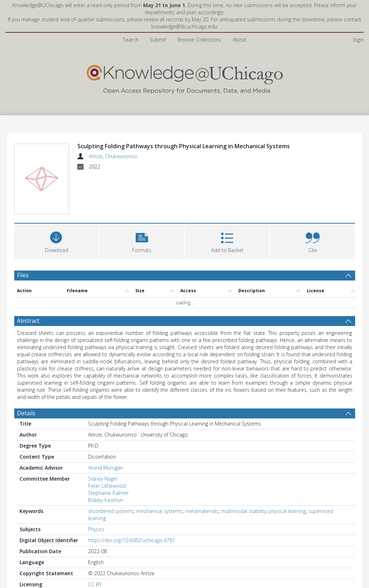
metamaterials (202, 511)
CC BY (95, 584)
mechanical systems (159, 511)
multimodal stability (243, 511)
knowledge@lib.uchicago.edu (184, 26)
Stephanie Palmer (108, 493)
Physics (96, 529)
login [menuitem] (358, 40)
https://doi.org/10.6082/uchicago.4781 (132, 540)
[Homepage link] (185, 78)
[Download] (57, 240)
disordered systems (111, 511)
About (240, 40)
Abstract (28, 321)
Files (23, 275)
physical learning (287, 511)
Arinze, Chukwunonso (113, 156)
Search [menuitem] (131, 40)
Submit (158, 40)
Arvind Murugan (106, 468)
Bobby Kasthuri (105, 500)
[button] (142, 240)
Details (26, 413)
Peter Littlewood (107, 486)
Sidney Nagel (103, 479)
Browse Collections (199, 40)
